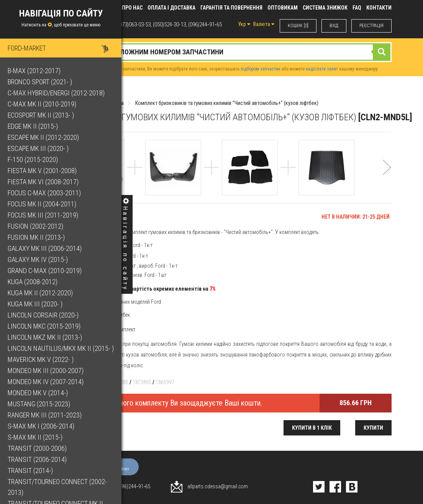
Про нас (132, 8)
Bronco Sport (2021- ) (40, 82)
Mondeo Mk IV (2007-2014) (46, 382)
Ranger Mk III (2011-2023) (45, 415)
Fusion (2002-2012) (35, 226)
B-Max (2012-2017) (34, 71)
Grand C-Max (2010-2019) (45, 271)
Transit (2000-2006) (37, 448)
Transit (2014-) (30, 470)
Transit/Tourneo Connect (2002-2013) (57, 487)
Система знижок (325, 8)
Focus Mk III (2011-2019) (43, 215)
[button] (387, 178)
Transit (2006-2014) (37, 459)
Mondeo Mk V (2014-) (38, 393)
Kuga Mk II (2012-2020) (40, 293)
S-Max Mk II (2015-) (35, 437)
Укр (244, 24)
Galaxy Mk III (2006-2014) (45, 248)
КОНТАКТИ (379, 8)
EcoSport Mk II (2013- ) (41, 115)
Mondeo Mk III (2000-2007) (46, 371)
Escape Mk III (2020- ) (38, 148)
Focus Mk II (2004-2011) (42, 204)
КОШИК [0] (298, 26)
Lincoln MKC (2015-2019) (44, 326)
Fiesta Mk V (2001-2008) (42, 171)
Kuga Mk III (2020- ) (35, 304)
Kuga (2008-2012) (33, 282)
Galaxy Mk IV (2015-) (38, 259)
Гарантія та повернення (231, 8)
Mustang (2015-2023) (39, 404)
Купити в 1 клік (312, 428)
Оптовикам (283, 8)
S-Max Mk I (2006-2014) (41, 426)
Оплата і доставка (171, 8)
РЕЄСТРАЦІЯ (371, 26)
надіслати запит (322, 69)
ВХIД (334, 26)
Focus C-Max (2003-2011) (44, 193)
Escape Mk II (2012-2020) (43, 137)
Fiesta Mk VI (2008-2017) (43, 182)
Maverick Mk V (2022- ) (41, 359)
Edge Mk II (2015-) (33, 126)
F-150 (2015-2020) (33, 160)
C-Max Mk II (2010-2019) (42, 104)
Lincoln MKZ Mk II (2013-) (45, 337)
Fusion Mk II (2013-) (36, 237)
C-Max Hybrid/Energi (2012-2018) (56, 93)
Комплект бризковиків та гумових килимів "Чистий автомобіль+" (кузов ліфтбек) (227, 103)
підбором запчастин (261, 69)
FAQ (357, 8)
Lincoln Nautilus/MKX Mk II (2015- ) (61, 348)
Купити (373, 428)
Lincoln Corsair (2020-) (43, 315)
